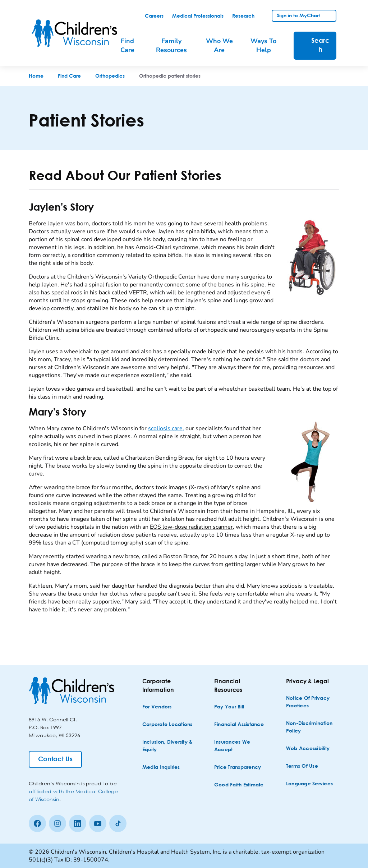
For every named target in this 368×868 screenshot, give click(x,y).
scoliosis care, (166, 428)
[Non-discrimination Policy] (312, 727)
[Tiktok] (118, 823)
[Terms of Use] (302, 766)
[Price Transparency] (238, 768)
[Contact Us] (55, 759)
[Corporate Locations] (167, 725)
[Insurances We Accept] (240, 746)
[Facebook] (37, 823)
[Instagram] (57, 823)
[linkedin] (78, 823)
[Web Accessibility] (308, 749)
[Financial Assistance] (239, 725)
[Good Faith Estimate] (239, 785)
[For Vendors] (157, 707)
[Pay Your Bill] (229, 707)
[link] (154, 16)
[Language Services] (309, 784)
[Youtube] (98, 823)
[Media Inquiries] (161, 768)
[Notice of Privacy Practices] (312, 702)
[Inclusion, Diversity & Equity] (168, 746)
